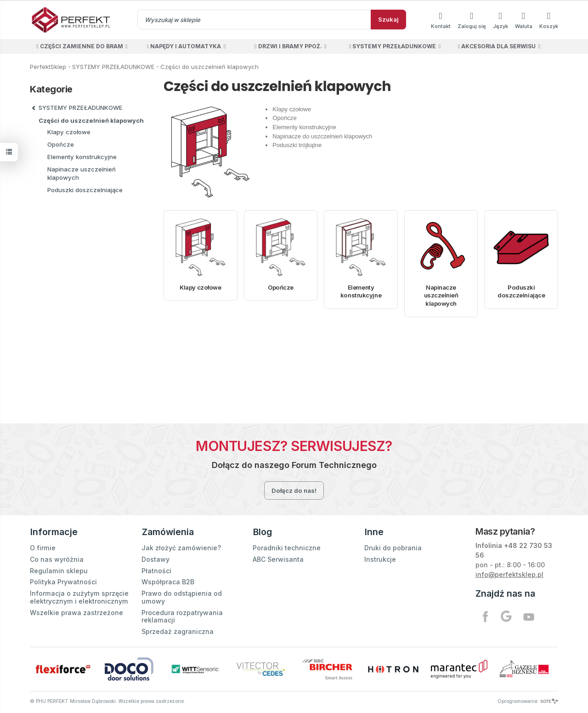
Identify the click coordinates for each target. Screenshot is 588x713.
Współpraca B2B (168, 580)
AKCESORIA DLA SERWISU (497, 46)
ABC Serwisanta (278, 558)
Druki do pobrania (393, 546)
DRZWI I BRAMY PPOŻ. (288, 46)
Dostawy (155, 558)
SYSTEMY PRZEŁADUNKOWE (393, 46)
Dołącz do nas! (294, 491)
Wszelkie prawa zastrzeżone (76, 611)
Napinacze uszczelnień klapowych (441, 295)
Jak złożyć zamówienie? (181, 546)
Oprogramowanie (528, 700)
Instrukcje (380, 558)
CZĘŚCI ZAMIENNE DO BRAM (79, 46)
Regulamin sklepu (59, 569)
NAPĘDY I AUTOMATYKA (184, 46)
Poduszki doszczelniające (521, 291)
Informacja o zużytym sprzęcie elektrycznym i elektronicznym (79, 596)
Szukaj (388, 19)
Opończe (281, 287)
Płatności (156, 569)
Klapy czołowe (200, 287)
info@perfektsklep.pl (509, 574)
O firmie (43, 546)
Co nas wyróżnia (57, 558)
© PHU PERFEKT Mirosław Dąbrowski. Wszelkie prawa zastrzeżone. (107, 700)
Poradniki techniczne (287, 546)
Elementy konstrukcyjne (361, 291)
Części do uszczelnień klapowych (91, 120)
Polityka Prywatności (63, 580)
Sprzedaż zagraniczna (178, 630)
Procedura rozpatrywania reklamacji (182, 615)
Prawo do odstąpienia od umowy (182, 596)
